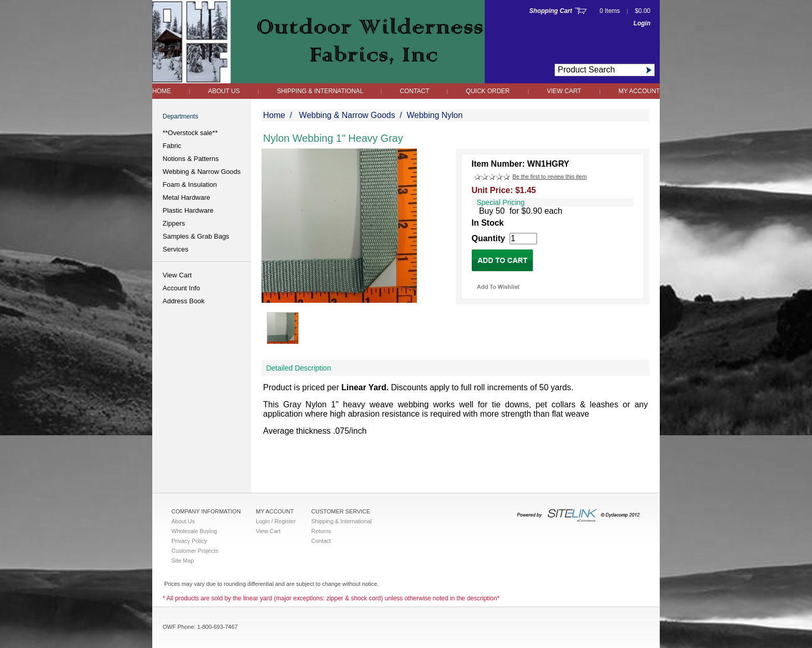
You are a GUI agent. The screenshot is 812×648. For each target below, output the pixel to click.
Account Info (181, 288)
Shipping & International (321, 91)
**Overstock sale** (190, 133)
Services (176, 249)
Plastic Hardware (188, 210)
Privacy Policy (189, 541)
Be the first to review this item (549, 176)
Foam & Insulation (190, 185)
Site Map (183, 561)
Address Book (184, 301)
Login (642, 23)
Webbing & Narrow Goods (202, 172)
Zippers (174, 223)
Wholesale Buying (194, 531)
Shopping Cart (551, 11)
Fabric (172, 146)
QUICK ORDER (488, 91)
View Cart (564, 91)
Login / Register (276, 521)
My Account (639, 91)
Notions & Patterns (191, 159)
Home (162, 91)
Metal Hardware (186, 197)
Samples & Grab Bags (196, 236)
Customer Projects (195, 551)
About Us (224, 91)
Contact (415, 91)
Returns (321, 531)
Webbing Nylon (434, 115)
